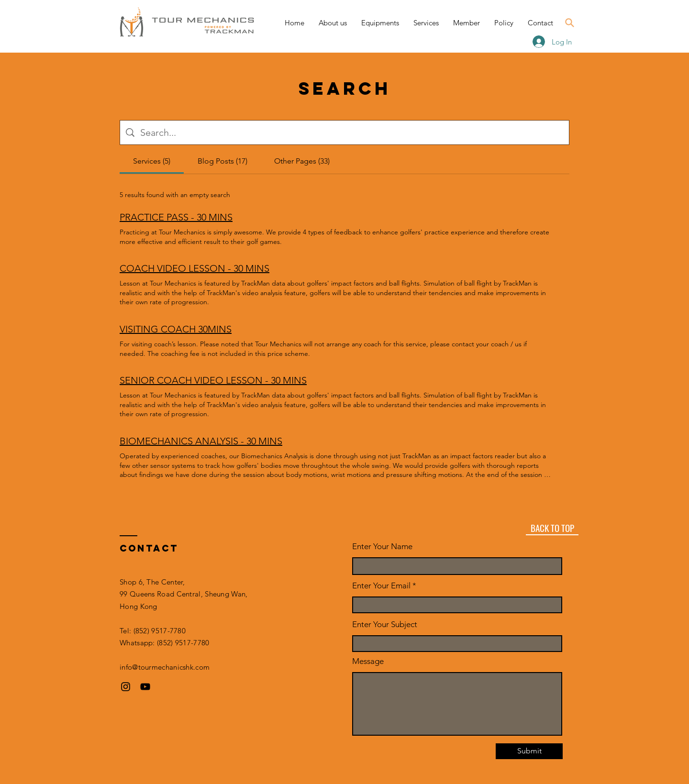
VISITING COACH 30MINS (176, 329)
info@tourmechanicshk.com (165, 667)
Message (368, 661)
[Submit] (529, 751)
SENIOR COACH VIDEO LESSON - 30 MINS (213, 380)
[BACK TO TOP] (552, 528)
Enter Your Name (382, 547)
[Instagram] (126, 687)
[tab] (152, 161)
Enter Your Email (381, 586)
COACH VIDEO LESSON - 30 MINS (194, 268)
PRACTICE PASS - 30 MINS (176, 217)
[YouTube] (145, 687)
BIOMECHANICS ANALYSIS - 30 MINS (201, 441)
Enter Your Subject (385, 624)
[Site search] (352, 133)
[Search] (569, 22)
